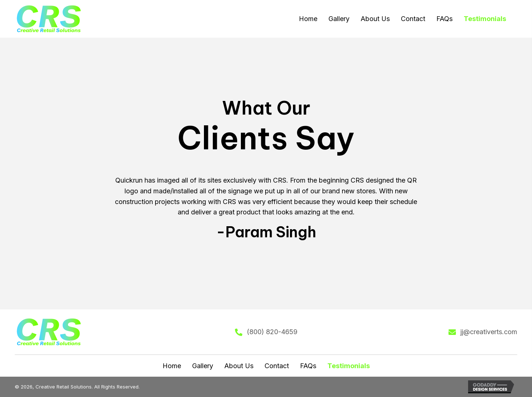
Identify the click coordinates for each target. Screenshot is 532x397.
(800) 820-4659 (272, 332)
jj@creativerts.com (489, 332)
